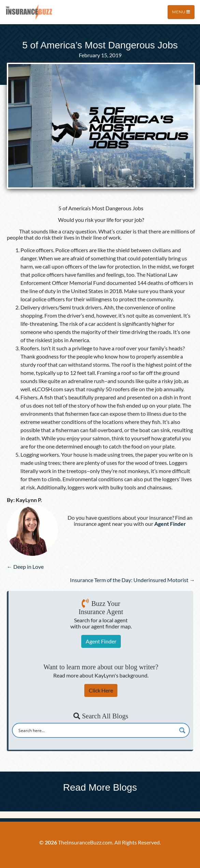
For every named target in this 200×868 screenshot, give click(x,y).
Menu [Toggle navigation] (181, 12)
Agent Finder (101, 641)
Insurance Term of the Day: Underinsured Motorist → (132, 580)
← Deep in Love (25, 567)
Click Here (101, 690)
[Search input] (96, 730)
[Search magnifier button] (182, 730)
